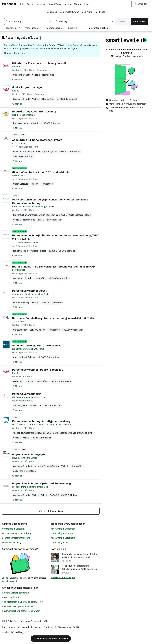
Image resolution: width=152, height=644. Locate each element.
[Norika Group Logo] (16, 633)
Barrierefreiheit (25, 627)
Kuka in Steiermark (11, 597)
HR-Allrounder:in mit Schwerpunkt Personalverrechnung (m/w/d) (53, 267)
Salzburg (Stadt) (21, 75)
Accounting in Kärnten (62, 533)
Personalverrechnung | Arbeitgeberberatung (41, 421)
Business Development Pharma (18, 606)
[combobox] (29, 22)
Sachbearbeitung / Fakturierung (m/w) (37, 346)
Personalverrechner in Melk (15, 593)
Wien (16, 152)
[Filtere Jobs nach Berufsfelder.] (15, 28)
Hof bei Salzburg (21, 302)
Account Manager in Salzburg (16, 533)
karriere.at (32, 588)
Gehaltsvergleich (11, 581)
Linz (21, 152)
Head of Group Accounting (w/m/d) (34, 112)
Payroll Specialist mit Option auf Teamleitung (42, 483)
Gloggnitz (18, 433)
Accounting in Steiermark (63, 529)
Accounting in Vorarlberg (63, 538)
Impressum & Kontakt (30, 621)
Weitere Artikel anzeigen (63, 578)
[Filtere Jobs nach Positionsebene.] (57, 28)
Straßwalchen (20, 330)
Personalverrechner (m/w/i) (30, 291)
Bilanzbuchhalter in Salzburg (16, 538)
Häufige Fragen (10, 621)
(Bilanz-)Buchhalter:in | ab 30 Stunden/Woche (41, 172)
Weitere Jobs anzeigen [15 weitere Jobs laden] (51, 511)
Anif (15, 357)
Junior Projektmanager (27, 87)
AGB (46, 621)
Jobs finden (139, 21)
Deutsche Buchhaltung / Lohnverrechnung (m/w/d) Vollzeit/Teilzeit (54, 318)
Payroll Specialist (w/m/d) (28, 454)
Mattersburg (30, 433)
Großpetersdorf (62, 433)
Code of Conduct (44, 627)
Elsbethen (18, 381)
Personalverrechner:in (27, 394)
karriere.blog (58, 549)
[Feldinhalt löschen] (51, 22)
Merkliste (100, 12)
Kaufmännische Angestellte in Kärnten (21, 611)
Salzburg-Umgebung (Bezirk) (45, 466)
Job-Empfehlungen (69, 12)
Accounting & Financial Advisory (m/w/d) (38, 140)
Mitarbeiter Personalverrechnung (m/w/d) (39, 63)
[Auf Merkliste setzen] (17, 80)
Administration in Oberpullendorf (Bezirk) (22, 602)
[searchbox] (29, 22)
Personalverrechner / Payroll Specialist (38, 370)
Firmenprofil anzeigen (15, 53)
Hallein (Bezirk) (21, 251)
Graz (54, 152)
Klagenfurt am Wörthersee (26, 215)
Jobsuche (52, 12)
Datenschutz (9, 627)
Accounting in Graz (60, 542)
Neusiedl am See (46, 433)
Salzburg (36, 37)
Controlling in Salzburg (13, 529)
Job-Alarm (87, 12)
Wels (72, 215)
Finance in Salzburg (12, 542)
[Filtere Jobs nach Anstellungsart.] (35, 28)
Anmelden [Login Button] (141, 4)
